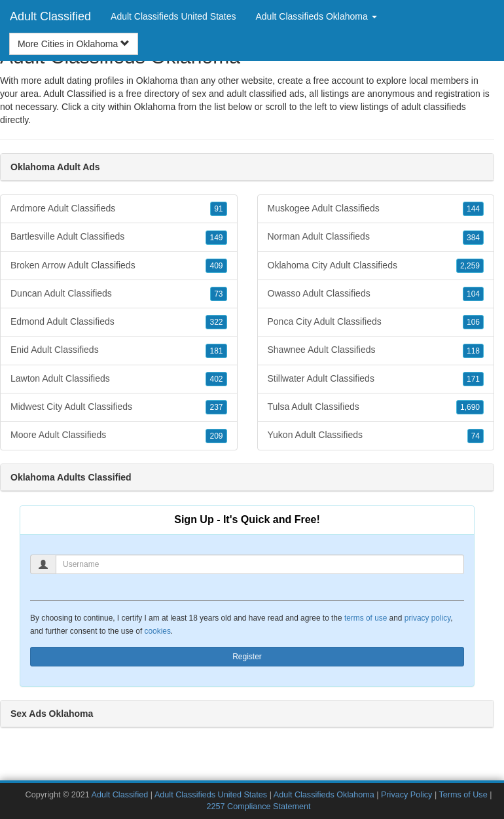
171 (473, 379)
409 (216, 266)
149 (216, 238)
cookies (158, 631)
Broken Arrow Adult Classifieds (119, 266)
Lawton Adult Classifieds (119, 379)
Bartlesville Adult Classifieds (119, 237)
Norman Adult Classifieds (376, 237)
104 (473, 294)
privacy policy (427, 618)
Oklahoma (154, 107)
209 (216, 436)
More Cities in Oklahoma (74, 44)
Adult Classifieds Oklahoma (324, 795)
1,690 (470, 407)
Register (247, 657)
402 (216, 379)
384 (473, 238)
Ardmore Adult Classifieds (119, 209)
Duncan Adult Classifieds (119, 294)
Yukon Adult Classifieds (376, 435)
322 (216, 322)
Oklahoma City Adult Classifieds (376, 266)
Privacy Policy (406, 795)
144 (473, 209)
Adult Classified (50, 16)
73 (218, 294)
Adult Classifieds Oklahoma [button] (316, 16)
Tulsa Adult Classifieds (376, 407)
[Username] (260, 564)
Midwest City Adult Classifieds (119, 407)
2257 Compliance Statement (259, 807)
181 (216, 351)
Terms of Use (463, 795)
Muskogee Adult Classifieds (376, 209)
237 (216, 407)
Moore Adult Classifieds (119, 435)
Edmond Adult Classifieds (119, 322)
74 (476, 436)
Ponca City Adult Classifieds (376, 322)
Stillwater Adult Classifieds (376, 379)
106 (473, 322)
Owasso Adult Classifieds (376, 294)
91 (218, 209)
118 (473, 351)
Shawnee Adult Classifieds (376, 350)
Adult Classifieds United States (173, 16)
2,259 (470, 266)
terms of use (366, 618)
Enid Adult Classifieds (119, 350)
